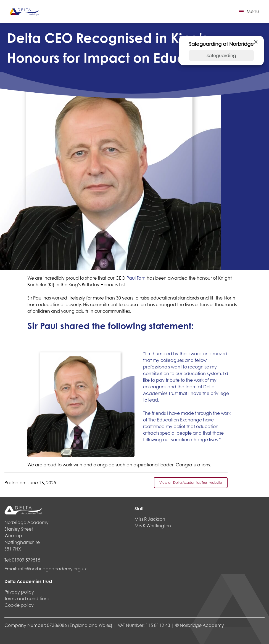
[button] (248, 12)
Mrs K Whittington (153, 526)
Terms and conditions (27, 598)
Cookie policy (19, 605)
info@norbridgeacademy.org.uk (52, 569)
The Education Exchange (175, 420)
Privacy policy (19, 592)
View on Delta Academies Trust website (191, 483)
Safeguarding (221, 55)
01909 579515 (26, 560)
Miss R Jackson (150, 519)
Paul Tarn (136, 278)
